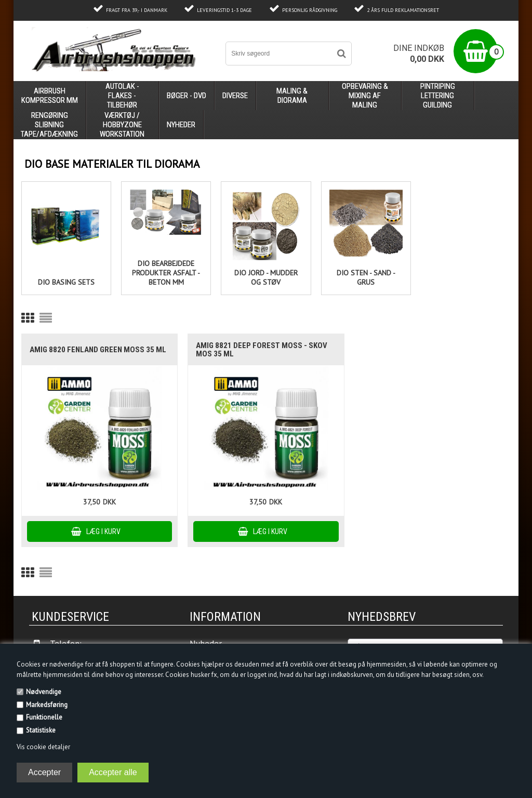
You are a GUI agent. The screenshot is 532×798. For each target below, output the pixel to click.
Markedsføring (47, 705)
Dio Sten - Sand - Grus (366, 277)
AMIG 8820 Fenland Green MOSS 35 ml (98, 350)
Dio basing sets (66, 282)
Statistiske (41, 730)
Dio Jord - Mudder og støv (266, 277)
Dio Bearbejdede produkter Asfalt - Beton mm (166, 273)
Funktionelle (44, 717)
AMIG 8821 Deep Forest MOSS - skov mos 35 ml (262, 350)
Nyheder (181, 125)
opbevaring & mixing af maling (365, 96)
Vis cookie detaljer (43, 747)
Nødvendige (44, 692)
